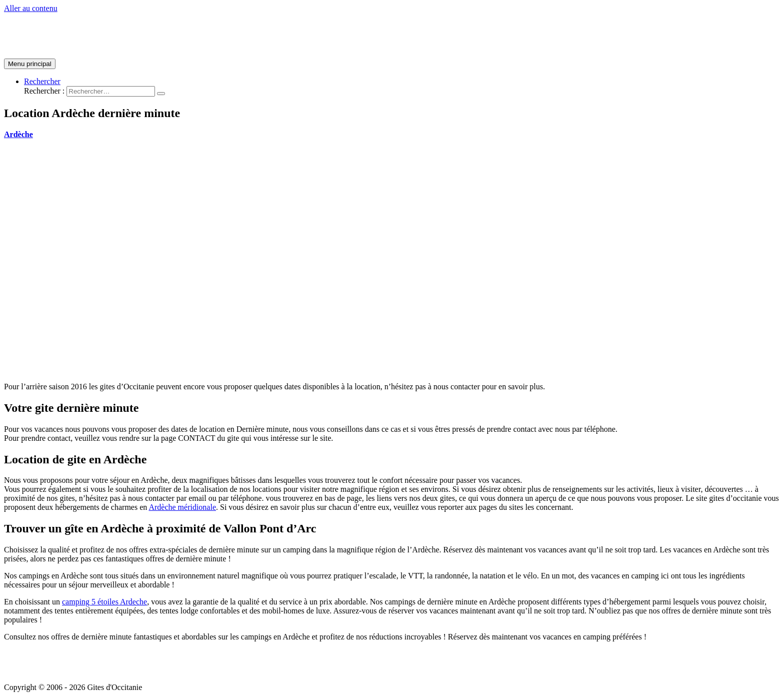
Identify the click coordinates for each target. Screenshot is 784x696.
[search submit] (161, 94)
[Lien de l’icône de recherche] (42, 81)
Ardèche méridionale (182, 507)
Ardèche (18, 134)
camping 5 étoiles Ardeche (104, 602)
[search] (111, 91)
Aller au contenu (31, 8)
